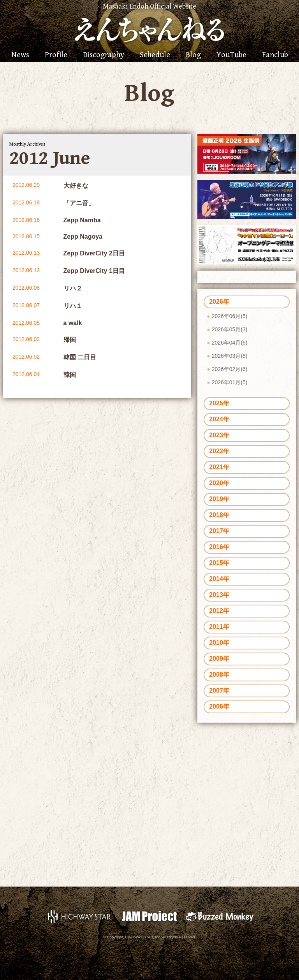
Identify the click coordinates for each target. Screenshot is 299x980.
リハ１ (73, 306)
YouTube (231, 55)
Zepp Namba (82, 220)
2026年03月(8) (230, 356)
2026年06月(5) (230, 316)
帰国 (70, 340)
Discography (104, 55)
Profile (56, 55)
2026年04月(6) (230, 343)
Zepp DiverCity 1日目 (94, 271)
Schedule (155, 55)
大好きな (76, 186)
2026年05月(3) (230, 329)
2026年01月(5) (230, 382)
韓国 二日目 (80, 357)
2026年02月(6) (230, 369)
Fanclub (275, 55)
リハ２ (73, 288)
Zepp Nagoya (83, 237)
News (20, 55)
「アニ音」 (79, 203)
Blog (193, 55)
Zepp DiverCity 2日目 (94, 253)
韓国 (70, 375)
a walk (73, 323)
